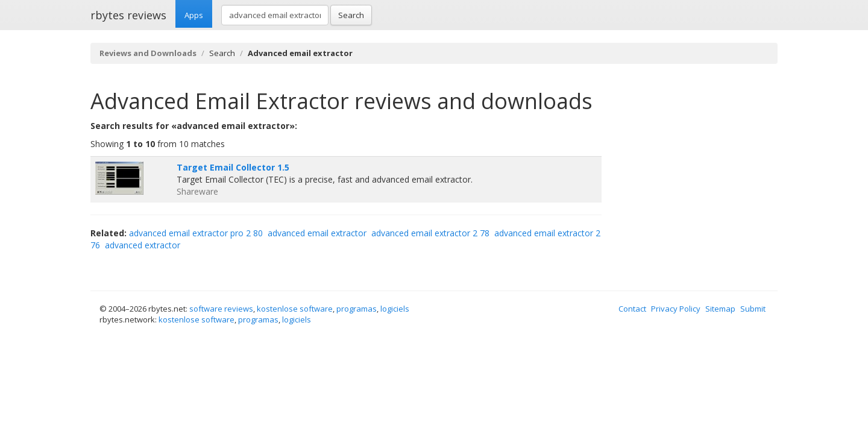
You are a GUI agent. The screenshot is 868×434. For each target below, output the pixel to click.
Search (351, 15)
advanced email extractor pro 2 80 (196, 233)
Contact (632, 309)
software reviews (221, 309)
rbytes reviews (128, 15)
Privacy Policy (676, 309)
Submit (753, 309)
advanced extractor (143, 245)
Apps (194, 15)
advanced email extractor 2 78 (430, 233)
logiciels (395, 309)
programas (357, 309)
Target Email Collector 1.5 (233, 167)
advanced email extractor (317, 233)
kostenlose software (295, 309)
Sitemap (720, 309)
